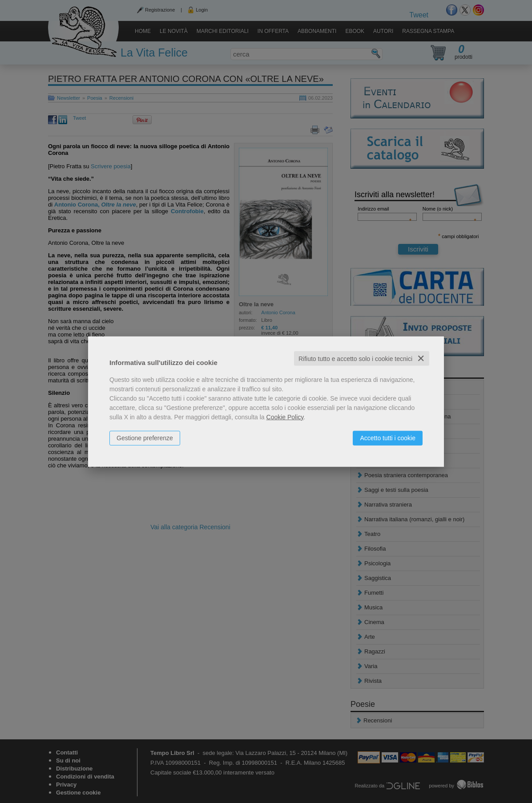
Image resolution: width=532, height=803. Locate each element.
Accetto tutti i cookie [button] (388, 438)
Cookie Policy (285, 417)
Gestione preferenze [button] (145, 438)
